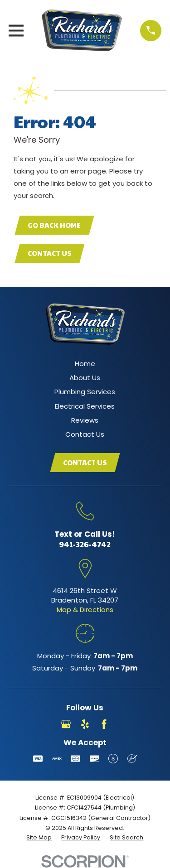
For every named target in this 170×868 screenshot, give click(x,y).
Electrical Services (85, 406)
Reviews (85, 420)
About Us (85, 378)
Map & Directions (85, 610)
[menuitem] (39, 838)
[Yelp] (85, 724)
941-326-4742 (85, 544)
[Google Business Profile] (66, 724)
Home (85, 364)
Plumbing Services (85, 392)
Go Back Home (54, 225)
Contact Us (49, 253)
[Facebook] (104, 724)
